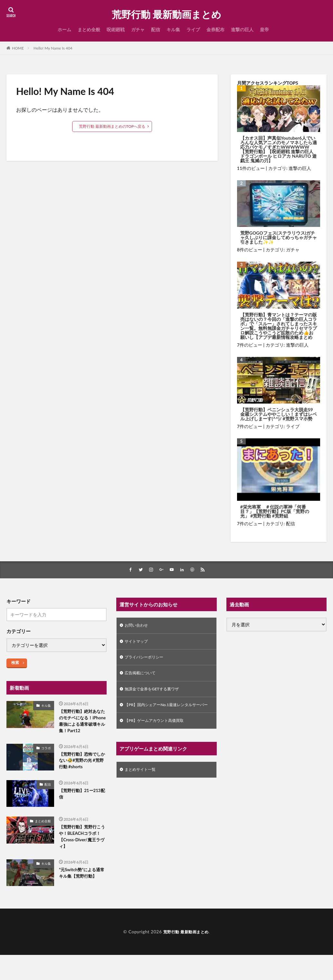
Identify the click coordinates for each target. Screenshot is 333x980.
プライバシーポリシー (147, 660)
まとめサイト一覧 (143, 784)
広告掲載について (143, 677)
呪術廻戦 (116, 29)
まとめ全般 (89, 29)
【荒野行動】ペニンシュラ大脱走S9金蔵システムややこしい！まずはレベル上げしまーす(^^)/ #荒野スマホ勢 (279, 414)
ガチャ (138, 29)
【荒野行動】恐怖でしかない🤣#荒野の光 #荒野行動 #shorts (83, 773)
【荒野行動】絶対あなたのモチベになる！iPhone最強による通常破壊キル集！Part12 (81, 727)
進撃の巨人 (242, 29)
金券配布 (215, 29)
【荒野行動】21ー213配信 (79, 808)
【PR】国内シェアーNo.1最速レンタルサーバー (166, 714)
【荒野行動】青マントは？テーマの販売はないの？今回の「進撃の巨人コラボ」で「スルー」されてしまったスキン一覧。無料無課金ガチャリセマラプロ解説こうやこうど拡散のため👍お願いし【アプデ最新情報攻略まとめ (279, 326)
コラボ (46, 759)
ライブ (193, 29)
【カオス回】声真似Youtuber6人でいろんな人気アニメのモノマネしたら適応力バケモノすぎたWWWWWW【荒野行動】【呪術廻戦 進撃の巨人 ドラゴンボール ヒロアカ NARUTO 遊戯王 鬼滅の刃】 (279, 149)
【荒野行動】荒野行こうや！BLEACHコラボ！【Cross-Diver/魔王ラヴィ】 (83, 852)
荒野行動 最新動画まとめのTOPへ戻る (112, 126)
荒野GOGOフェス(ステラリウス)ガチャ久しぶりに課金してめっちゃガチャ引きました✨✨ (279, 238)
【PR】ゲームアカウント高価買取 (159, 734)
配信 (156, 29)
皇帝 (264, 29)
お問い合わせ (138, 626)
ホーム (64, 29)
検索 (15, 663)
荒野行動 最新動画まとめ (166, 14)
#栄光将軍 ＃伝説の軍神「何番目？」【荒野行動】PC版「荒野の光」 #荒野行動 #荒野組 (275, 511)
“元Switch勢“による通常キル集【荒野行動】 (83, 894)
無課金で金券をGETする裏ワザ (156, 693)
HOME (18, 48)
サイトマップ (138, 643)
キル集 (173, 29)
